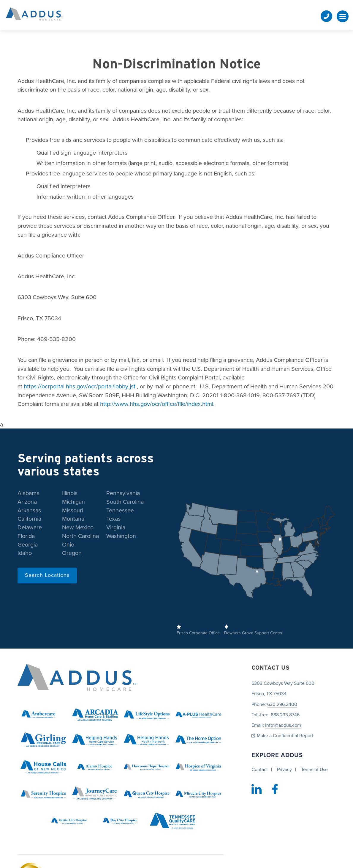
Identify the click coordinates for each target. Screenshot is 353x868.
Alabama (29, 493)
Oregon (72, 553)
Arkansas (29, 511)
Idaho (25, 553)
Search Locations (47, 575)
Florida (26, 536)
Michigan (73, 502)
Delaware (30, 528)
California (29, 519)
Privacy (284, 770)
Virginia (116, 528)
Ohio (68, 545)
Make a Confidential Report (285, 736)
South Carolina (125, 502)
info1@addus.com (283, 725)
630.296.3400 (282, 704)
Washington (121, 536)
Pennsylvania (123, 493)
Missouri (73, 511)
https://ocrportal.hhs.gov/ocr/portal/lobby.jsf (80, 387)
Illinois (70, 493)
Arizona (27, 502)
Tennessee (120, 511)
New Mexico (78, 528)
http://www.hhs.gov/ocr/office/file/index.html (157, 404)
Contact (260, 770)
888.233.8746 (285, 715)
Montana (73, 519)
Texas (113, 519)
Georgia (28, 545)
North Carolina (80, 536)
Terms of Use (314, 770)
